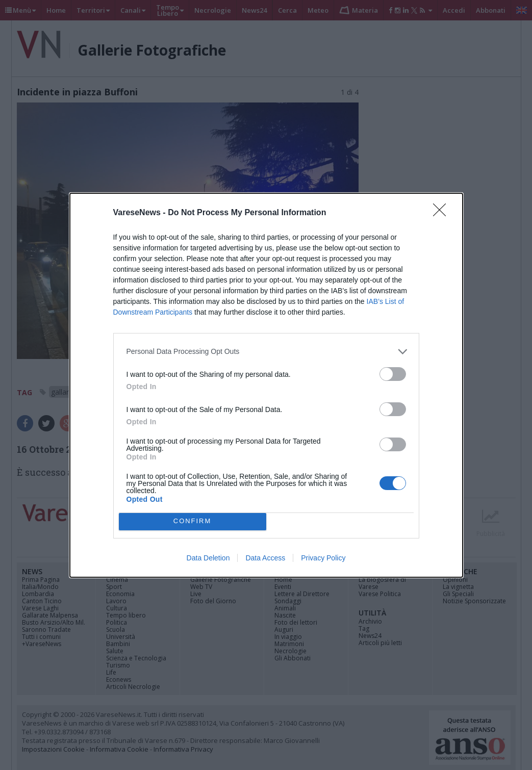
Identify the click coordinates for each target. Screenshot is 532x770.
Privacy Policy (323, 558)
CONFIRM (193, 521)
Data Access (265, 558)
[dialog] (266, 385)
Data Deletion (208, 558)
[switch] (393, 374)
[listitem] (266, 352)
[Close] (443, 213)
